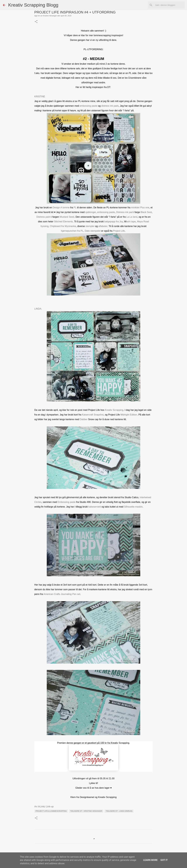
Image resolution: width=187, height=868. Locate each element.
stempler (90, 226)
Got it (164, 860)
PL (75, 208)
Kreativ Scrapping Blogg (33, 5)
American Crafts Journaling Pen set (62, 594)
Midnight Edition (129, 415)
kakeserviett (95, 507)
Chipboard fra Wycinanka (63, 226)
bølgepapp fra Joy (113, 222)
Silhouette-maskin (133, 507)
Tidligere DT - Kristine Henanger (86, 811)
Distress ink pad (124, 212)
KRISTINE (40, 97)
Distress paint (43, 217)
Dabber (84, 419)
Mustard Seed (67, 217)
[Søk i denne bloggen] (169, 5)
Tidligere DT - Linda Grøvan (119, 811)
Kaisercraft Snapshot (93, 415)
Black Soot (146, 212)
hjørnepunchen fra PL (72, 231)
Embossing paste (67, 502)
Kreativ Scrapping (114, 410)
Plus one (145, 208)
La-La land (132, 217)
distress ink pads (110, 106)
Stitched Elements (63, 222)
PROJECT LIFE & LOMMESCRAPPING (51, 811)
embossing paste (88, 106)
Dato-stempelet (93, 231)
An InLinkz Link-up (44, 807)
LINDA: (38, 309)
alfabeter (103, 226)
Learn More (150, 860)
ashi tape (131, 222)
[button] (36, 22)
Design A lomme (61, 208)
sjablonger (91, 212)
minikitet (135, 208)
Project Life (119, 231)
